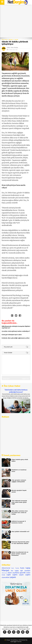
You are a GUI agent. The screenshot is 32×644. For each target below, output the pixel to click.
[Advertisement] (16, 21)
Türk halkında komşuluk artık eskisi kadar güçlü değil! (19, 502)
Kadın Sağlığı (25, 568)
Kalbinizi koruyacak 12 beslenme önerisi (19, 522)
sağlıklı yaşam (18, 575)
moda (3, 575)
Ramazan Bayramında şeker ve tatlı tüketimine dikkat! (20, 543)
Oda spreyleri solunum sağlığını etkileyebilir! (19, 481)
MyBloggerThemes (16, 642)
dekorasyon (5, 573)
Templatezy (14, 640)
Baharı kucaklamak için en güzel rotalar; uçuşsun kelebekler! (20, 554)
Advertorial (6, 568)
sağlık (9, 575)
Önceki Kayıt (6, 379)
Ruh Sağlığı (15, 571)
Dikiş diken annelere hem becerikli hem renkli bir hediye (20, 513)
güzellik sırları (25, 573)
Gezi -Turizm (15, 568)
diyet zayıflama (14, 573)
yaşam (16, 40)
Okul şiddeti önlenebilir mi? (20, 532)
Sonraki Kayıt (25, 379)
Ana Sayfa (5, 40)
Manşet (11, 40)
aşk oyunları (25, 570)
